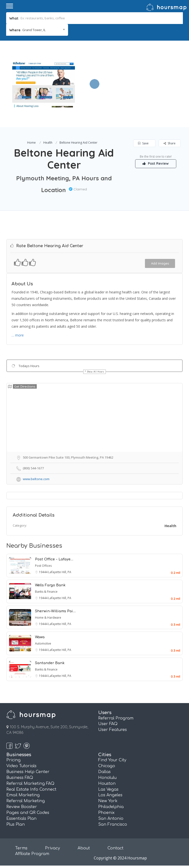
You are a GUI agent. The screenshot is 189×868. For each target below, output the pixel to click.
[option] (44, 84)
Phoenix (106, 813)
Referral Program (116, 718)
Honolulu (107, 778)
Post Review (156, 163)
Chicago (107, 766)
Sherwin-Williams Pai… (55, 611)
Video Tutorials (21, 766)
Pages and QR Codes (28, 813)
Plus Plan (16, 824)
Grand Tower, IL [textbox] (34, 30)
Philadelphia (111, 807)
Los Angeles (110, 795)
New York (108, 801)
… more (18, 335)
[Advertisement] (130, 75)
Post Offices (43, 566)
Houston (107, 784)
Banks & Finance (46, 592)
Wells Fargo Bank (50, 585)
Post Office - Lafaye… (54, 559)
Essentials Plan (21, 819)
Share (170, 143)
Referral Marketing (26, 801)
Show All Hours (96, 372)
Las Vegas (108, 789)
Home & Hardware (48, 618)
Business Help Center (28, 772)
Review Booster (22, 807)
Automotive (43, 643)
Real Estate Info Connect (31, 789)
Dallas (104, 772)
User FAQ (108, 724)
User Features (112, 730)
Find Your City (112, 760)
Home (31, 143)
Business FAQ (20, 778)
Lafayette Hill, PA (60, 572)
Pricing (13, 760)
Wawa (40, 637)
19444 (44, 572)
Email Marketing (23, 795)
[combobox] (37, 30)
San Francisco (113, 824)
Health (48, 143)
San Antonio (111, 819)
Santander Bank (50, 663)
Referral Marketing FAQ (30, 784)
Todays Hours (29, 366)
